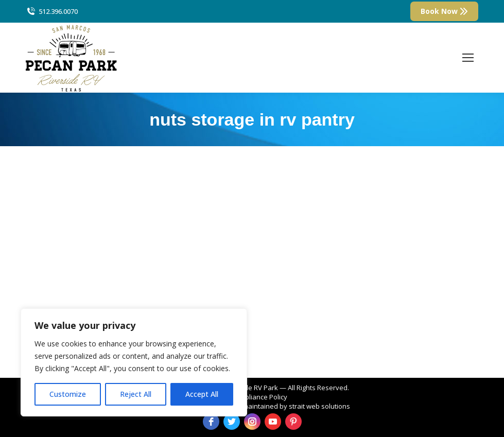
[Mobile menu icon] (468, 58)
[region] (134, 362)
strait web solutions (319, 406)
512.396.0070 (52, 12)
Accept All (202, 394)
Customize (68, 394)
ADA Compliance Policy (252, 397)
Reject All (136, 394)
